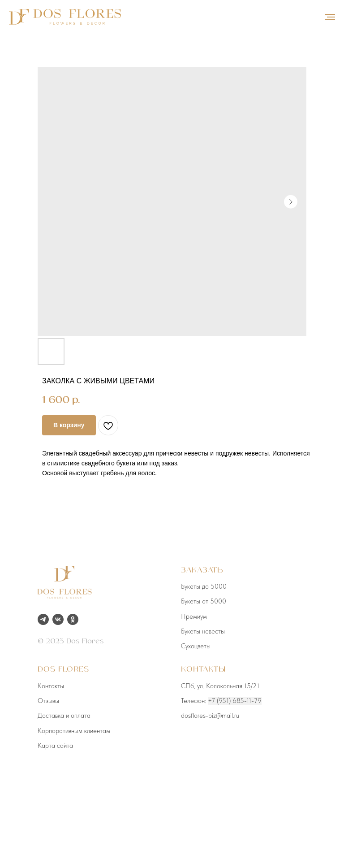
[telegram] (43, 619)
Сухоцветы (196, 646)
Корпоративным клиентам (74, 731)
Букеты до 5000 (204, 586)
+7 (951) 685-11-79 (235, 701)
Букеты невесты (203, 631)
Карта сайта (55, 746)
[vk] (58, 619)
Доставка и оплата (64, 716)
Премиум (194, 616)
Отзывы (48, 701)
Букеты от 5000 (204, 601)
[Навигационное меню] (330, 17)
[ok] (73, 619)
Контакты (51, 686)
